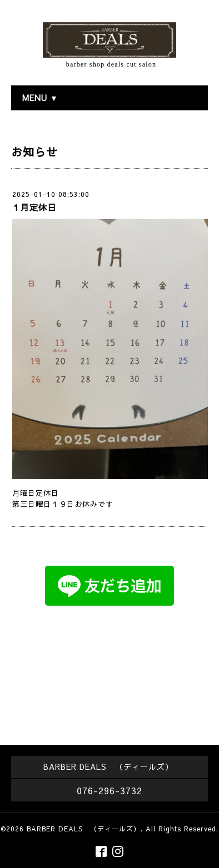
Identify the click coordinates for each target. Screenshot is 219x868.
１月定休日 (34, 207)
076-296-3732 (109, 790)
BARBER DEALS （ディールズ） (84, 829)
